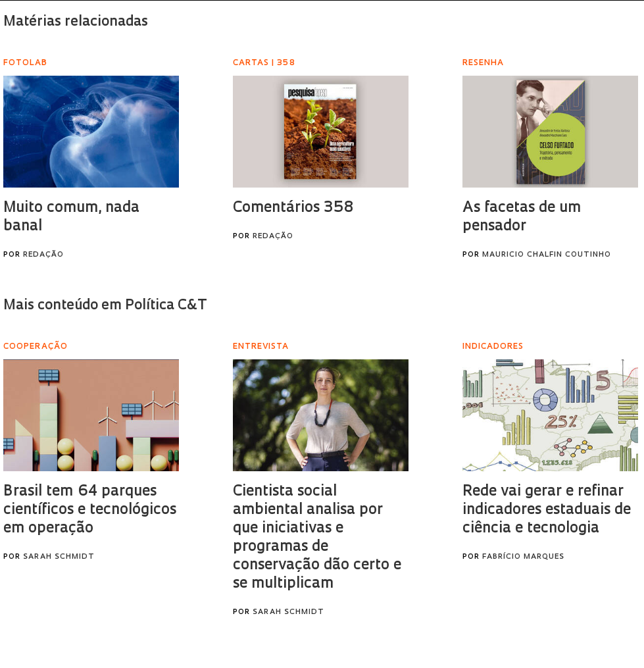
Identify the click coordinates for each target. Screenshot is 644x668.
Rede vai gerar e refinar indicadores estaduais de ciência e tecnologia (547, 510)
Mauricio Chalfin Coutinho (547, 255)
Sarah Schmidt (59, 557)
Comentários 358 (293, 208)
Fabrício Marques (523, 557)
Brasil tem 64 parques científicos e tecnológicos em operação (90, 510)
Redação (43, 255)
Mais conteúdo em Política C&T (105, 306)
